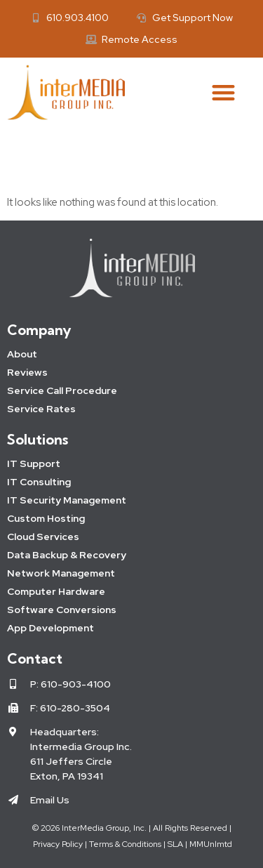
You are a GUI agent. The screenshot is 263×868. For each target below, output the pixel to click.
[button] (224, 92)
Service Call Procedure (62, 390)
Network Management (61, 573)
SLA (175, 844)
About (22, 354)
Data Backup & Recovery (67, 555)
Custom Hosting (46, 518)
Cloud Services (43, 537)
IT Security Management (67, 500)
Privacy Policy (57, 844)
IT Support (34, 463)
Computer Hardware (56, 591)
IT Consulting (39, 482)
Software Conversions (62, 610)
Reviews (27, 372)
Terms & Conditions (125, 844)
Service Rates (41, 409)
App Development (50, 628)
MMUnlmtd (211, 844)
